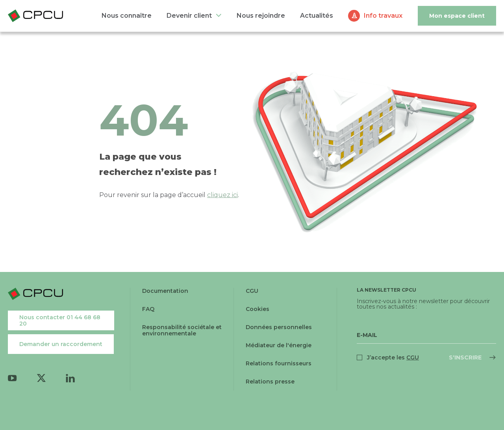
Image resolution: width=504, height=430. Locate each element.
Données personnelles (279, 327)
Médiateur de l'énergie (279, 345)
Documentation (165, 291)
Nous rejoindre (261, 16)
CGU (252, 291)
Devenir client (189, 16)
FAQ (148, 309)
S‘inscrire (465, 357)
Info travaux (383, 16)
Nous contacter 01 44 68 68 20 (60, 320)
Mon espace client (457, 16)
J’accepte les (393, 357)
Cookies (258, 309)
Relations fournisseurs (279, 363)
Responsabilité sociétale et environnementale (182, 330)
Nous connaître (127, 16)
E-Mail (367, 335)
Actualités (317, 16)
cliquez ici (222, 195)
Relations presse (270, 382)
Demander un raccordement (61, 344)
